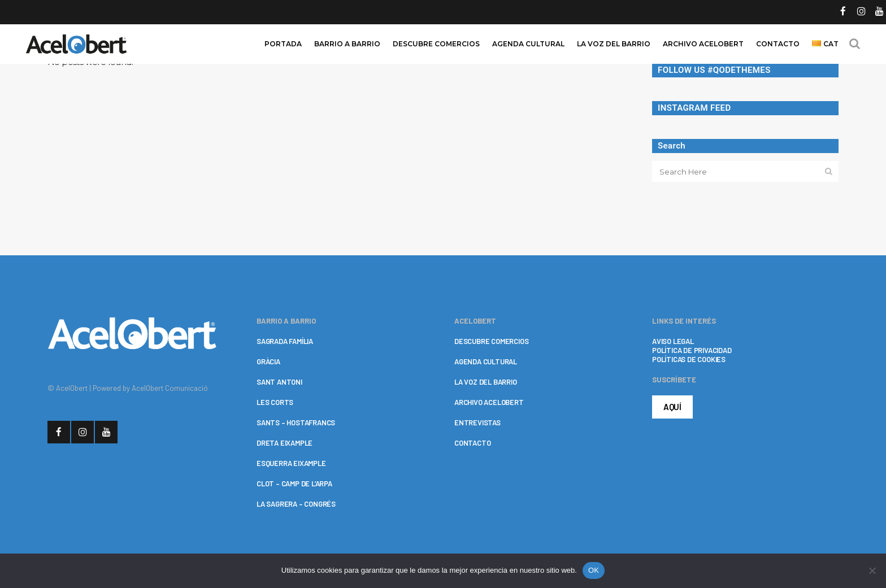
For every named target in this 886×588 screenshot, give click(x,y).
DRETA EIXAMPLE (285, 443)
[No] (872, 570)
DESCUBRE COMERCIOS (491, 341)
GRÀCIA (268, 361)
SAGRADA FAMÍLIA (285, 341)
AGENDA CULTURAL (486, 361)
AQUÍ (672, 407)
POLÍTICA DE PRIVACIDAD (692, 350)
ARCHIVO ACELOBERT (489, 402)
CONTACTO (472, 443)
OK (594, 570)
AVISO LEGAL (673, 341)
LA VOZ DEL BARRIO (486, 382)
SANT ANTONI (279, 382)
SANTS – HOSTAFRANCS (296, 423)
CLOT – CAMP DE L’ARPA (294, 484)
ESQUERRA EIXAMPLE (291, 463)
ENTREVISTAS (477, 423)
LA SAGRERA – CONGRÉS (296, 504)
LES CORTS (275, 402)
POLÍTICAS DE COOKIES (689, 359)
